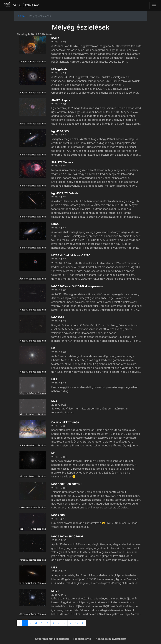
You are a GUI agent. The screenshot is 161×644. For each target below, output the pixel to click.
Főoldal (21, 16)
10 (77, 623)
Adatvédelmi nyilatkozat (111, 639)
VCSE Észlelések (21, 5)
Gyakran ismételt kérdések (52, 639)
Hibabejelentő (82, 639)
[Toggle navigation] (154, 5)
